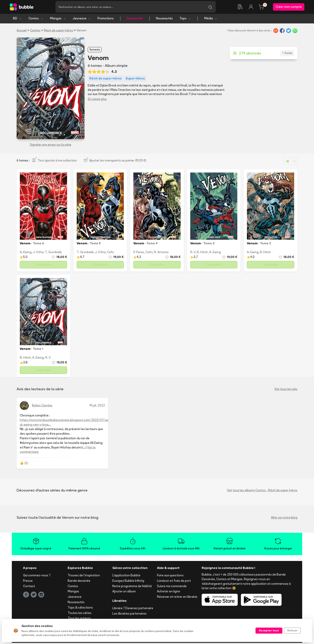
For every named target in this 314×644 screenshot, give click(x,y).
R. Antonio (161, 253)
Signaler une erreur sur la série (51, 146)
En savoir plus (97, 100)
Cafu (110, 253)
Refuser (292, 630)
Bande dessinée (79, 582)
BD (17, 20)
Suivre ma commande (172, 587)
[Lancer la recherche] (210, 7)
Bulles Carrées (42, 407)
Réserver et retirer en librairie (177, 598)
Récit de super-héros (58, 31)
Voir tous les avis (286, 390)
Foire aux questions (170, 576)
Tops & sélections (80, 608)
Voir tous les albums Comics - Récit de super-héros (262, 491)
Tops (185, 20)
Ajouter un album (124, 592)
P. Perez (139, 253)
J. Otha (38, 253)
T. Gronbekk (53, 253)
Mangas (58, 20)
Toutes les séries (80, 614)
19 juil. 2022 (97, 407)
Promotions (106, 20)
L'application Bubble (126, 576)
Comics (36, 20)
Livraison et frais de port (174, 582)
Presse (28, 582)
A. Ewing (26, 253)
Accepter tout (269, 630)
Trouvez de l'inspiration (84, 576)
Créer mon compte (289, 7)
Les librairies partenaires (129, 614)
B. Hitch (202, 253)
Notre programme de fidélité (132, 587)
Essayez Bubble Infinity (128, 582)
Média (211, 20)
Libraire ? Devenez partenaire (133, 609)
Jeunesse (82, 20)
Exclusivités (135, 20)
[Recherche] (130, 7)
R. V (193, 253)
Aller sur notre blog (284, 518)
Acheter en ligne (169, 592)
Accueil (22, 31)
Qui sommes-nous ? (37, 576)
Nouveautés (164, 20)
